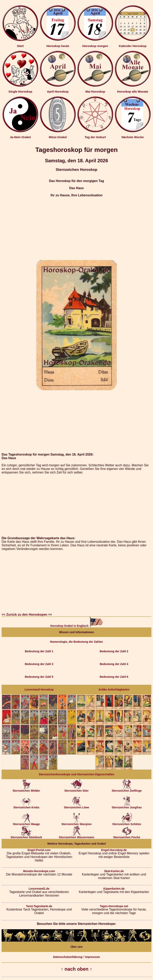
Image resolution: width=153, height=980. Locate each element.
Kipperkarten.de (114, 889)
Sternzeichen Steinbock (26, 836)
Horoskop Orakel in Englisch (76, 626)
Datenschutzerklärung (68, 957)
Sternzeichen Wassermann (76, 836)
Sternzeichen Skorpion (76, 823)
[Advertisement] (76, 229)
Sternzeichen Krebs (26, 806)
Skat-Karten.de (114, 871)
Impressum (93, 957)
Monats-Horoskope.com (39, 871)
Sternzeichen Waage (26, 823)
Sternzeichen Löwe (77, 806)
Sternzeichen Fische (127, 836)
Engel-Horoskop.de (114, 850)
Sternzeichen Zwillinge (127, 789)
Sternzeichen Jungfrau (127, 806)
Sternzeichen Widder (26, 789)
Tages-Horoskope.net (114, 906)
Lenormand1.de (39, 889)
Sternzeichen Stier (76, 789)
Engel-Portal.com (39, 850)
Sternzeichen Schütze (127, 823)
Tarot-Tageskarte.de (39, 906)
